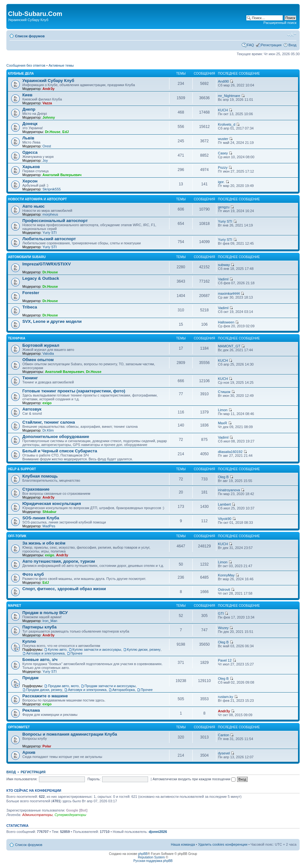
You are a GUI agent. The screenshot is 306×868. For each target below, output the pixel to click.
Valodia (48, 353)
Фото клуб (33, 574)
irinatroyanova (229, 490)
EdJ (65, 132)
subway (224, 265)
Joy (45, 160)
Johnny (49, 117)
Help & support (22, 469)
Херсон (30, 181)
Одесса (30, 152)
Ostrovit (224, 590)
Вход (292, 45)
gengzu (224, 207)
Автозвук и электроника (45, 653)
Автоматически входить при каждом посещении (194, 779)
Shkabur (49, 512)
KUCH (223, 110)
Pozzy (223, 167)
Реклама (31, 710)
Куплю (29, 641)
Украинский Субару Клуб (48, 81)
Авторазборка (124, 690)
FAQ (250, 45)
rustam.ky (226, 697)
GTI (221, 613)
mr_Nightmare (229, 96)
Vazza (47, 103)
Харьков (31, 167)
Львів (28, 138)
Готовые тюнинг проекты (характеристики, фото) (74, 391)
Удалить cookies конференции (223, 844)
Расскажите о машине (45, 696)
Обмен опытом (38, 360)
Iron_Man (50, 621)
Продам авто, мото (63, 686)
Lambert (224, 504)
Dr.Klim (48, 430)
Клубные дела (21, 74)
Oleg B (223, 477)
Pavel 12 (225, 660)
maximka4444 (229, 293)
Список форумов (30, 36)
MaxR (223, 423)
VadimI (223, 279)
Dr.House (53, 132)
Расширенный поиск (280, 23)
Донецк (30, 124)
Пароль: (94, 779)
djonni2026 (158, 832)
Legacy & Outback (41, 278)
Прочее (77, 653)
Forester (31, 293)
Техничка (17, 338)
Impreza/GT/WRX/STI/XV (47, 264)
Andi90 (223, 81)
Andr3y (49, 89)
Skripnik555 (52, 189)
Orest (47, 146)
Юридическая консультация (52, 504)
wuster (223, 139)
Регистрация (271, 45)
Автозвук (32, 409)
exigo (47, 403)
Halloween (226, 322)
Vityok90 (225, 519)
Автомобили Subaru (27, 257)
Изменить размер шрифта (292, 35)
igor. (221, 182)
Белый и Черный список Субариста (60, 451)
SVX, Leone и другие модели (52, 321)
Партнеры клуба (39, 627)
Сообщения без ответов (26, 65)
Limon (223, 410)
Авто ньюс (34, 206)
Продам (30, 678)
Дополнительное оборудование (56, 437)
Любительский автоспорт (49, 239)
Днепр (29, 109)
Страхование (36, 489)
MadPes (49, 526)
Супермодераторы (70, 815)
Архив (29, 752)
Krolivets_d (227, 124)
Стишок (224, 392)
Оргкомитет (19, 727)
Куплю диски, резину (144, 649)
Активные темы (61, 65)
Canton (224, 735)
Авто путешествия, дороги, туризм (59, 561)
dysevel (224, 753)
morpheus (50, 214)
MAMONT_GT (229, 346)
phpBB (143, 854)
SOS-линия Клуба (41, 518)
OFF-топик (17, 536)
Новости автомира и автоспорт (37, 199)
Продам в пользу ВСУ (45, 613)
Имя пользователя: (22, 779)
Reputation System (151, 857)
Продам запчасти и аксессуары (110, 686)
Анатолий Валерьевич (62, 175)
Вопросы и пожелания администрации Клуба (70, 734)
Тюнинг (30, 378)
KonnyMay (226, 575)
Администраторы (37, 815)
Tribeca (30, 307)
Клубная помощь (40, 476)
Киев (27, 95)
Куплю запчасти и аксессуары (97, 649)
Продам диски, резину (44, 690)
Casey (223, 153)
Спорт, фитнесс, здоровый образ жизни (64, 589)
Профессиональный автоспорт (55, 221)
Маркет (15, 606)
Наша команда (183, 844)
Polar (47, 746)
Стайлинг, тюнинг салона (49, 422)
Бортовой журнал (41, 345)
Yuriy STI (50, 233)
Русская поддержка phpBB (153, 861)
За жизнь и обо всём (44, 543)
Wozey (223, 628)
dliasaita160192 (230, 452)
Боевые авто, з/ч (40, 660)
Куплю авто (57, 649)
